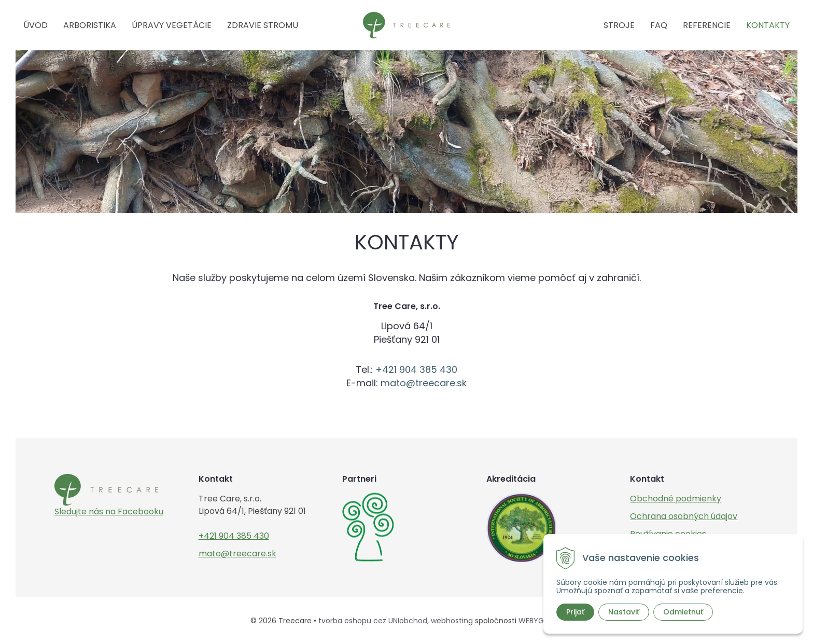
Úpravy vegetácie (172, 25)
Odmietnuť (683, 612)
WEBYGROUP (541, 621)
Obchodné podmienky (676, 499)
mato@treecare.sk (424, 383)
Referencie (707, 25)
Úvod (36, 25)
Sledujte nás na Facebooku (109, 512)
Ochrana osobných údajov (684, 516)
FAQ (659, 25)
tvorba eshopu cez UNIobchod (373, 621)
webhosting (452, 621)
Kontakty (768, 25)
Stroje (619, 25)
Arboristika (90, 25)
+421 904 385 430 (416, 369)
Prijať (575, 612)
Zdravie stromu (263, 25)
